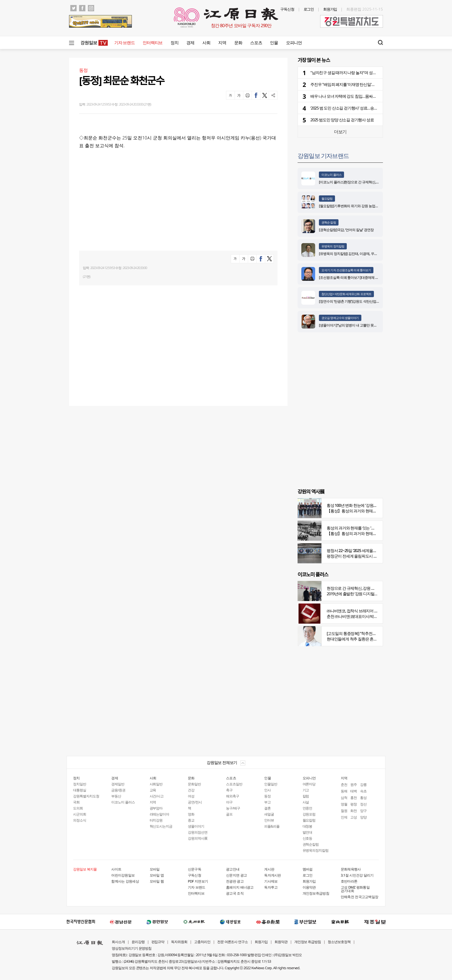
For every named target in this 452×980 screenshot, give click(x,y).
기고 (306, 790)
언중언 (307, 808)
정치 (174, 43)
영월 (344, 804)
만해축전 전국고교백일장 (360, 897)
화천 (354, 811)
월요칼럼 (327, 199)
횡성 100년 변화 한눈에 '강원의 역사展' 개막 (362, 505)
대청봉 (307, 826)
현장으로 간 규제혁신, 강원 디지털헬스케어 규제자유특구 (373, 588)
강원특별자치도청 (86, 796)
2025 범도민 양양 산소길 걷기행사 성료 (342, 120)
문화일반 (194, 784)
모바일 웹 (157, 881)
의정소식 (80, 820)
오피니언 (294, 43)
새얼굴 (269, 814)
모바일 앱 (157, 875)
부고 (267, 802)
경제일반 (118, 784)
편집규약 (158, 942)
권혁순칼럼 (311, 844)
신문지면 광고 (236, 875)
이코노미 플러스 (331, 175)
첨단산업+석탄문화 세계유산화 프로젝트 (346, 294)
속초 (363, 791)
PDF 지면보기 (198, 881)
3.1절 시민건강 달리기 (357, 875)
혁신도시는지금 (161, 826)
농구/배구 (233, 808)
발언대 (307, 832)
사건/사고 (157, 796)
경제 (190, 43)
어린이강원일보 (123, 875)
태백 (354, 791)
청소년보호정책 (339, 942)
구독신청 (287, 9)
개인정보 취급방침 (308, 942)
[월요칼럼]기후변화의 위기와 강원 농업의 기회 (352, 206)
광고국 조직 (235, 893)
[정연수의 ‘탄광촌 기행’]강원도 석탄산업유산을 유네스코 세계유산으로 (369, 301)
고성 (354, 817)
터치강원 (156, 820)
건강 (191, 790)
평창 (354, 804)
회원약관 (281, 942)
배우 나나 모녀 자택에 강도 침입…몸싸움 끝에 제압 (351, 96)
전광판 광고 (235, 881)
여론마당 (309, 784)
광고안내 (233, 869)
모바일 (155, 869)
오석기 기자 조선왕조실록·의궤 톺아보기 (346, 270)
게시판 (269, 869)
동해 (344, 791)
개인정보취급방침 (316, 893)
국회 (76, 802)
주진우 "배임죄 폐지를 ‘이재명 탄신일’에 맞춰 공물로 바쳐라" (359, 84)
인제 (344, 817)
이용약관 (309, 887)
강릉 (363, 784)
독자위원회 (179, 942)
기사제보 (271, 881)
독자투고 (271, 887)
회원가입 (330, 9)
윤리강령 (138, 942)
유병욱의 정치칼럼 (333, 246)
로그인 (309, 9)
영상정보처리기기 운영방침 (132, 948)
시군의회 (80, 814)
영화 (191, 814)
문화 (238, 43)
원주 (354, 784)
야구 (229, 802)
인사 (267, 790)
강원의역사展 (198, 838)
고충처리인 (202, 942)
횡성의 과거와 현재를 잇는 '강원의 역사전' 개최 (365, 528)
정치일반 (80, 784)
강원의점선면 (198, 832)
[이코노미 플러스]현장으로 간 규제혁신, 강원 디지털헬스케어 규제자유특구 (373, 182)
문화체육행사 (351, 869)
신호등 (307, 838)
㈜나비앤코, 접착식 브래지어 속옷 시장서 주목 (364, 611)
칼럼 (306, 796)
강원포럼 (309, 814)
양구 (363, 811)
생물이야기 (196, 826)
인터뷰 (269, 820)
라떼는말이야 (159, 814)
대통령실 (80, 790)
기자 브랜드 (124, 43)
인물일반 (271, 784)
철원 (344, 811)
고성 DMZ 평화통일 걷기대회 (355, 889)
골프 (229, 814)
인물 (274, 43)
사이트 (116, 869)
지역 (222, 43)
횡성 (363, 798)
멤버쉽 (308, 869)
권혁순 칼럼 (329, 222)
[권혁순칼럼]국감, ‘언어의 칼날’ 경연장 (347, 230)
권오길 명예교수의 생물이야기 (340, 318)
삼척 (344, 798)
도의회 (78, 808)
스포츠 (256, 43)
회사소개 (118, 942)
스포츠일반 (234, 784)
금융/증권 (118, 790)
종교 (191, 820)
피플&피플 (272, 826)
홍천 (354, 798)
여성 (191, 796)
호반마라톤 (349, 881)
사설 (306, 802)
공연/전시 (195, 802)
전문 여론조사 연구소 (233, 942)
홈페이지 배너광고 (240, 887)
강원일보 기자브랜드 (323, 156)
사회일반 (156, 784)
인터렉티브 (153, 43)
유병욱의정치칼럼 (316, 850)
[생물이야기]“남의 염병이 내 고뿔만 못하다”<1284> (355, 325)
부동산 (116, 796)
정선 (363, 804)
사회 (206, 43)
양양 (363, 817)
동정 (267, 796)
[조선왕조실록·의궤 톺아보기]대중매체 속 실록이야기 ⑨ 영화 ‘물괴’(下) (369, 277)
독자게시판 (273, 875)
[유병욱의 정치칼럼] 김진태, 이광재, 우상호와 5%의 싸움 (359, 254)
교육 (153, 790)
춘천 (344, 784)
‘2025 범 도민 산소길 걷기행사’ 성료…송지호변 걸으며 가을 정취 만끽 (366, 108)
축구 (229, 790)
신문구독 (194, 869)
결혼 (267, 808)
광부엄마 (156, 808)
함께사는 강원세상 (125, 881)
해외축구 (233, 796)
